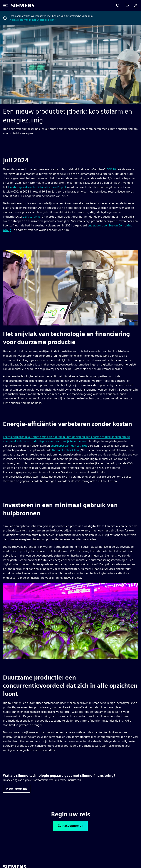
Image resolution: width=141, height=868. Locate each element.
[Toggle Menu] (6, 6)
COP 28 (111, 169)
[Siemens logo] (23, 6)
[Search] (118, 6)
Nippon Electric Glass (66, 450)
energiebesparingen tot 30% (69, 446)
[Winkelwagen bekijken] (127, 6)
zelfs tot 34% (31, 217)
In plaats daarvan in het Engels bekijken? (32, 20)
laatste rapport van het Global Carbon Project (37, 187)
